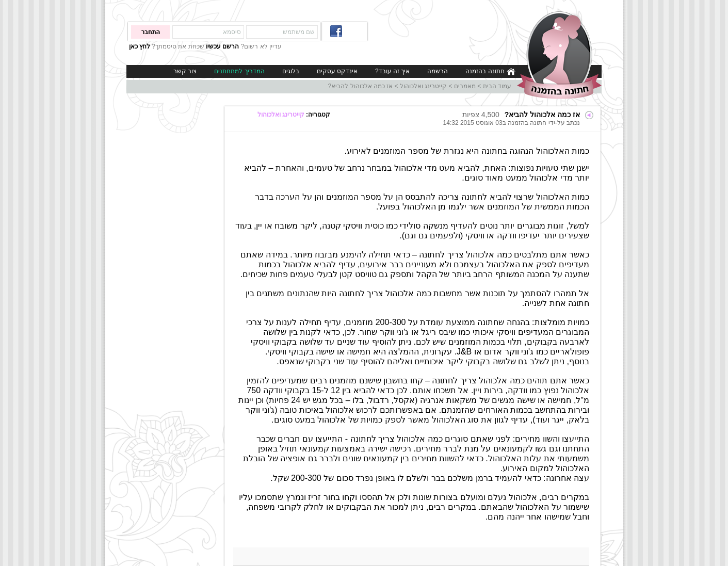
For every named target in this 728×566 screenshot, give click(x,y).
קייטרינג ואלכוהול (423, 86)
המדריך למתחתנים (239, 71)
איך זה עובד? (392, 71)
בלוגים (291, 71)
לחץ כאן (140, 46)
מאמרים (465, 86)
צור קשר (185, 71)
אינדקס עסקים (337, 71)
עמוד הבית (497, 86)
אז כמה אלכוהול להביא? (361, 86)
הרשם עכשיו (222, 46)
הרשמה (438, 71)
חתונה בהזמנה (490, 71)
